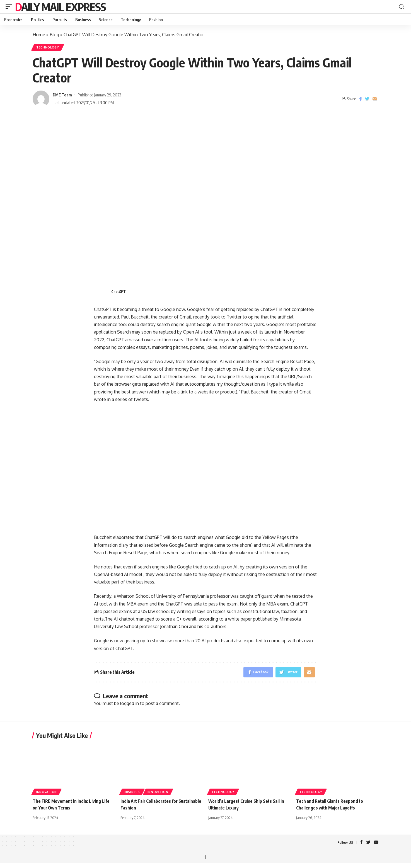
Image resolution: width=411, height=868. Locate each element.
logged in (130, 705)
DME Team (62, 96)
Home (39, 35)
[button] (10, 7)
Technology (49, 48)
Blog (54, 35)
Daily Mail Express (60, 7)
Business (132, 794)
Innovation (46, 794)
